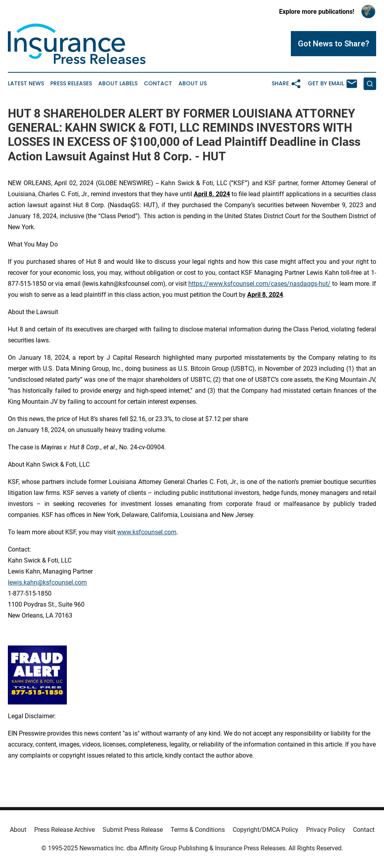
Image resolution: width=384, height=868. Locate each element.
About (18, 830)
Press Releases (71, 84)
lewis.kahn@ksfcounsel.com (47, 582)
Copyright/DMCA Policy (265, 830)
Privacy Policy (326, 830)
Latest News (26, 84)
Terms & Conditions (198, 830)
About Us (193, 84)
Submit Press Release (133, 830)
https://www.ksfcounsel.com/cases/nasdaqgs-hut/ (259, 284)
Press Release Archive (64, 830)
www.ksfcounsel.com (147, 532)
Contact (158, 84)
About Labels (118, 84)
